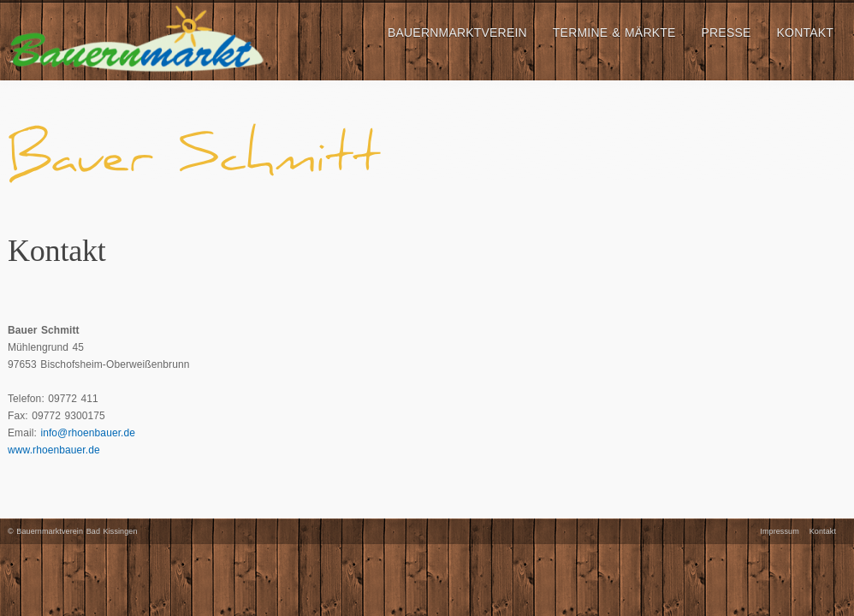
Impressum (779, 531)
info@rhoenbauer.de (88, 433)
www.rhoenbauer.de (54, 450)
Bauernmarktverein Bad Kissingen (77, 531)
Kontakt (823, 531)
